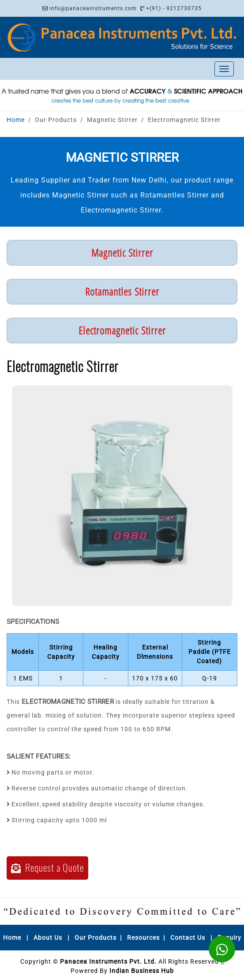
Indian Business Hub (142, 971)
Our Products (96, 938)
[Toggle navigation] (224, 69)
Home (16, 120)
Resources (143, 938)
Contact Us (188, 938)
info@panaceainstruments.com (93, 8)
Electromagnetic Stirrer (122, 330)
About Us (48, 938)
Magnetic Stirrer (122, 253)
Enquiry (229, 938)
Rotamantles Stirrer (122, 291)
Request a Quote (47, 868)
